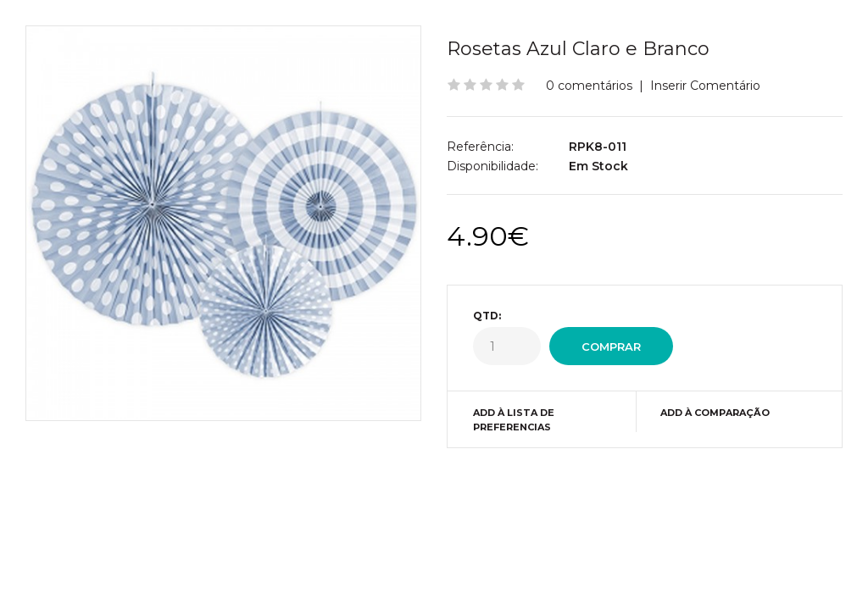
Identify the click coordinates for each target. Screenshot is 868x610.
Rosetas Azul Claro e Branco (578, 49)
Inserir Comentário (705, 86)
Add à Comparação (715, 413)
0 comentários (589, 86)
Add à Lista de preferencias (514, 420)
